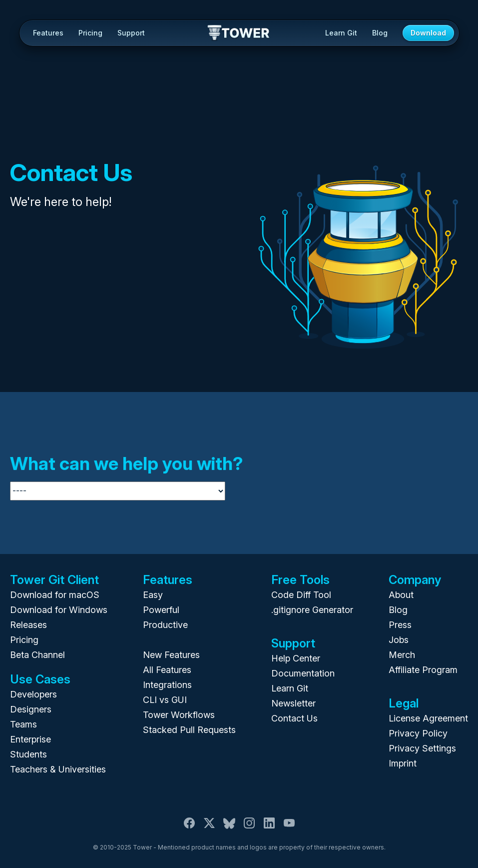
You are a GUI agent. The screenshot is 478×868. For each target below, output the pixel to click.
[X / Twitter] (209, 827)
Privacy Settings (422, 748)
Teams (23, 724)
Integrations (167, 685)
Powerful (161, 610)
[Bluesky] (229, 827)
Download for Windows (59, 610)
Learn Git (341, 33)
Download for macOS (55, 595)
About (401, 595)
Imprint (403, 763)
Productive (165, 625)
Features (48, 33)
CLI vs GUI (165, 700)
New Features (171, 655)
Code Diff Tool (301, 595)
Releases (28, 625)
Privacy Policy (418, 733)
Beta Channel (37, 655)
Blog (380, 33)
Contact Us (294, 718)
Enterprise (30, 739)
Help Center (296, 658)
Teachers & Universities (58, 769)
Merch (402, 655)
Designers (31, 709)
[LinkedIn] (269, 827)
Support (131, 33)
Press (400, 625)
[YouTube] (289, 827)
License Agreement (428, 718)
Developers (33, 694)
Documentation (303, 673)
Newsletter (293, 703)
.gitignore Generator (312, 610)
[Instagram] (249, 827)
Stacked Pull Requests (189, 730)
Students (28, 754)
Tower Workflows (179, 715)
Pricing (90, 33)
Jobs (399, 640)
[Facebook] (189, 827)
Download (428, 33)
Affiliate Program (423, 670)
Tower (239, 33)
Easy (153, 595)
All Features (167, 670)
